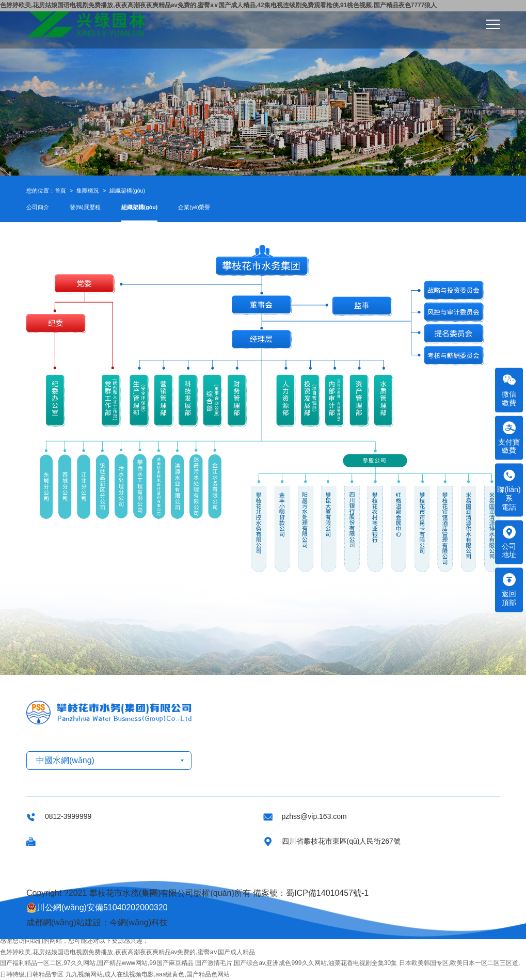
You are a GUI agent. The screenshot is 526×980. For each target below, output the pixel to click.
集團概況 (88, 191)
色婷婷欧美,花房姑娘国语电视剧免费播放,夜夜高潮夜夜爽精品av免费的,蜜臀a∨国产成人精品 (127, 952)
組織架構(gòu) (127, 191)
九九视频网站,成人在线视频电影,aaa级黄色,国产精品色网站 (148, 974)
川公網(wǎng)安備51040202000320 (97, 908)
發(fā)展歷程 (85, 207)
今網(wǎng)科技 (139, 922)
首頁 (60, 191)
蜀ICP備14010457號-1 (327, 893)
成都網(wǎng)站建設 (64, 922)
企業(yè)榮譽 (194, 207)
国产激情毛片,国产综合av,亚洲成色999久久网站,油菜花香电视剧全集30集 (296, 963)
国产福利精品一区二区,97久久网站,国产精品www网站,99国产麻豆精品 (97, 963)
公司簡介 (38, 207)
